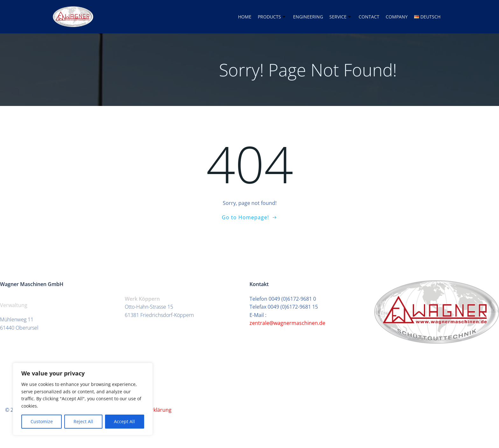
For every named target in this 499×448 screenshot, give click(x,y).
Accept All (124, 421)
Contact (369, 17)
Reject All (83, 421)
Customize (42, 421)
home (245, 17)
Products (272, 17)
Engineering (308, 17)
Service (341, 17)
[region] (83, 399)
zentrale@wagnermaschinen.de (288, 323)
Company (397, 17)
